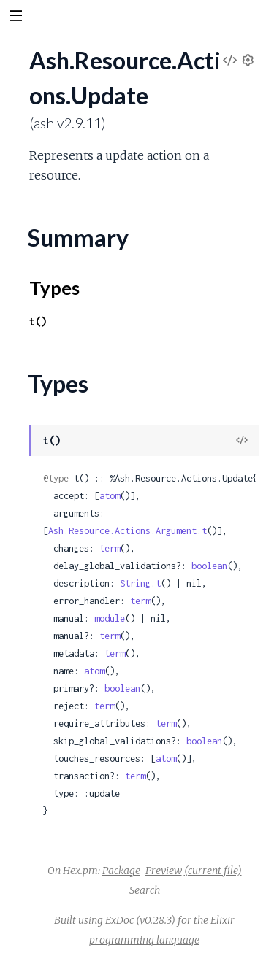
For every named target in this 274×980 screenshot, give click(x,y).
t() (38, 321)
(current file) (213, 871)
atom (110, 496)
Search (145, 890)
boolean (209, 566)
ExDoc (119, 920)
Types (54, 288)
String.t (140, 583)
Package (121, 871)
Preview (164, 871)
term (110, 548)
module (110, 618)
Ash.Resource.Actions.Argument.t (128, 531)
